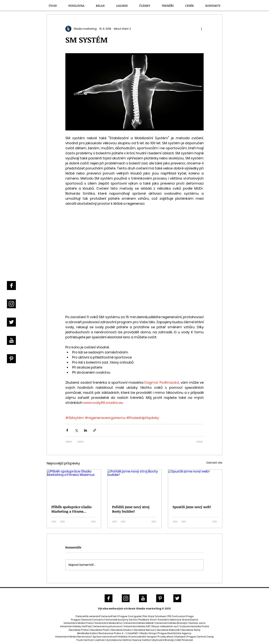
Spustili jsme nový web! (192, 507)
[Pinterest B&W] (11, 359)
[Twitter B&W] (11, 322)
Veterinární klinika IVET (137, 626)
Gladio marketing (149, 609)
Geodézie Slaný (191, 630)
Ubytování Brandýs (163, 640)
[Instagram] (11, 304)
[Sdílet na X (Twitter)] (76, 430)
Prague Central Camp (200, 637)
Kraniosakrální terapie (142, 637)
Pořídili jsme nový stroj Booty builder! (131, 509)
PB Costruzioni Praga (181, 616)
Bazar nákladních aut (165, 626)
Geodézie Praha (78, 630)
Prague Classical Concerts (87, 620)
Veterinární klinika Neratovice (73, 637)
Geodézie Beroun (144, 630)
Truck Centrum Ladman (91, 640)
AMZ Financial (185, 640)
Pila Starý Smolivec (155, 616)
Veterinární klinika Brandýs (171, 623)
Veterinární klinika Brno (108, 623)
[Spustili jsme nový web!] (195, 485)
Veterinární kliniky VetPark (76, 626)
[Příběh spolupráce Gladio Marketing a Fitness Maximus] (74, 485)
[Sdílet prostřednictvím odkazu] (95, 430)
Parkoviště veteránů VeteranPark (96, 616)
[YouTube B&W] (11, 340)
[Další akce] (201, 29)
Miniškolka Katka (87, 633)
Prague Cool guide (130, 616)
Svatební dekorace (170, 620)
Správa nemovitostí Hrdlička (110, 637)
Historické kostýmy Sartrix (121, 620)
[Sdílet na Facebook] (67, 430)
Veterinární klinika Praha (78, 623)
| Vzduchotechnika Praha (194, 626)
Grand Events (190, 620)
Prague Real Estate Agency (175, 633)
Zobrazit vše (214, 463)
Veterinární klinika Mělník (139, 623)
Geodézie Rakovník (168, 630)
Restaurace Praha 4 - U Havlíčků (118, 633)
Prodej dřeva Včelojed (171, 637)
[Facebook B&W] (11, 286)
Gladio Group (148, 633)
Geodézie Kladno (122, 630)
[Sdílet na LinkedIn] (85, 430)
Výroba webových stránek (117, 609)
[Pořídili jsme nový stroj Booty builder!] (135, 485)
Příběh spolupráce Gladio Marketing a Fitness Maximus (71, 509)
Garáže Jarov (197, 623)
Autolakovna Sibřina (119, 640)
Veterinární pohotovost (108, 626)
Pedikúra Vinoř (147, 620)
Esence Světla (141, 640)
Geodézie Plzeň (100, 630)
